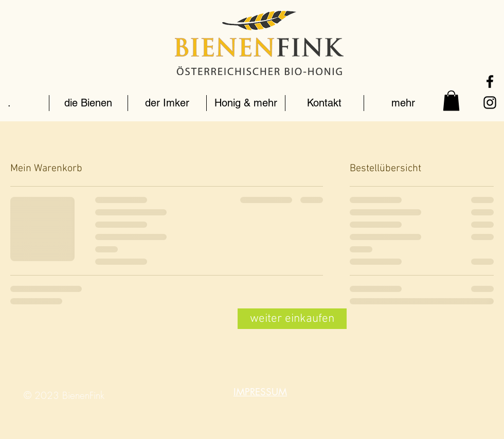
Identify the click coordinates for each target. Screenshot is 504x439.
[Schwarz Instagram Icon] (490, 103)
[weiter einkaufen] (292, 319)
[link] (451, 100)
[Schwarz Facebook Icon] (490, 81)
